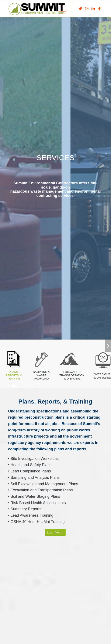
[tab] (14, 366)
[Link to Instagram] (87, 9)
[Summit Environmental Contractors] (46, 9)
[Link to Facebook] (100, 9)
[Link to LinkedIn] (93, 9)
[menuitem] (61, 9)
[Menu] (61, 9)
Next (108, 346)
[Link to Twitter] (80, 9)
